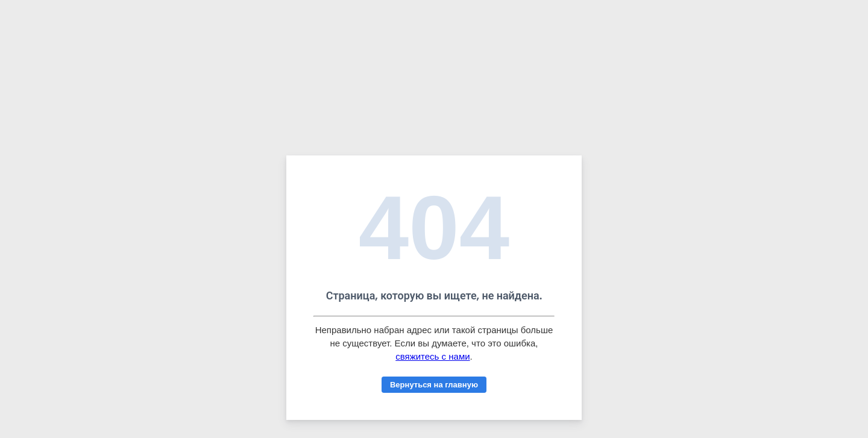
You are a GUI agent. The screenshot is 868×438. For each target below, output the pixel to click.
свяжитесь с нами (432, 356)
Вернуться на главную (434, 385)
